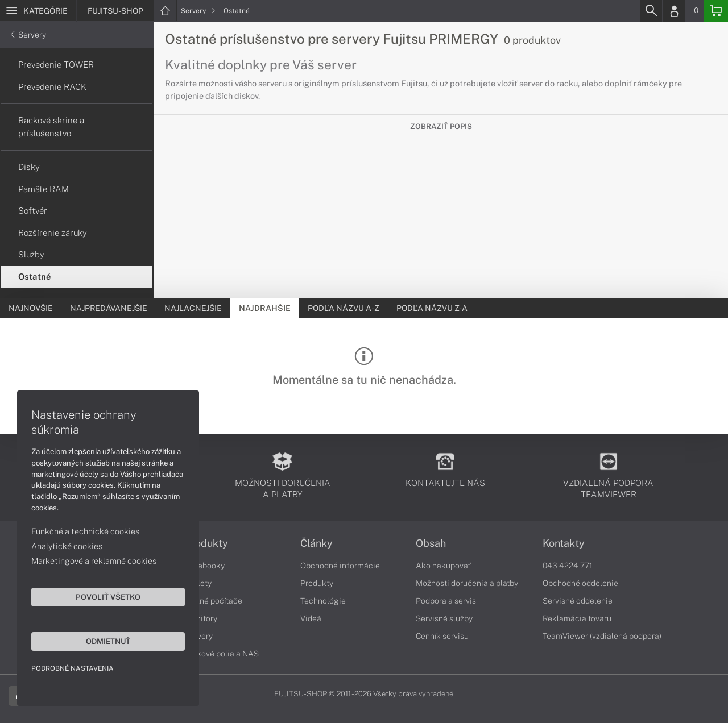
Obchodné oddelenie (580, 583)
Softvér (33, 211)
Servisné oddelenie (578, 601)
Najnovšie (31, 308)
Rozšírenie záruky (53, 233)
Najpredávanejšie (109, 308)
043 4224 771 (568, 566)
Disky (29, 167)
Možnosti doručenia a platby (467, 583)
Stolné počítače (214, 601)
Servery (198, 11)
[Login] (674, 11)
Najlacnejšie (193, 308)
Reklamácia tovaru (577, 618)
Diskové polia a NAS (222, 654)
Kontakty (564, 543)
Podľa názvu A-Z (344, 308)
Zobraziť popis (441, 126)
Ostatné (237, 11)
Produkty (206, 543)
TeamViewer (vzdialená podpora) (602, 636)
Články (317, 543)
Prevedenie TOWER (56, 65)
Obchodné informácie (340, 566)
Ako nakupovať (443, 566)
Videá (311, 618)
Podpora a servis (446, 601)
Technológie (323, 601)
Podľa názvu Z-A (432, 308)
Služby (31, 254)
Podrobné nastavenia (73, 668)
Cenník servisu (442, 636)
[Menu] (38, 11)
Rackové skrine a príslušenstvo (51, 127)
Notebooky (205, 566)
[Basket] (716, 11)
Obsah (431, 543)
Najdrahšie (265, 308)
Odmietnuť (108, 641)
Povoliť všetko (108, 597)
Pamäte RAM (44, 189)
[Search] (651, 11)
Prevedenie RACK (52, 87)
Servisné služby (444, 618)
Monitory (201, 618)
